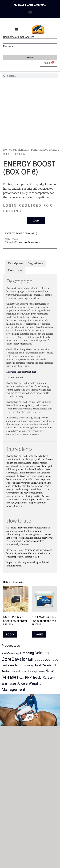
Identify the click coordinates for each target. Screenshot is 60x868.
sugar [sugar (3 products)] (5, 684)
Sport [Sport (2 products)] (52, 678)
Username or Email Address (19, 37)
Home (7, 150)
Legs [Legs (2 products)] (35, 672)
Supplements (21, 150)
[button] (30, 12)
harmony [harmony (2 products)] (28, 666)
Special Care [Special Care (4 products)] (41, 678)
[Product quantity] (20, 221)
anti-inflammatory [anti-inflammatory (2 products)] (11, 653)
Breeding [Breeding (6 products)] (27, 653)
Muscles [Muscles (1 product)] (41, 672)
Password (9, 47)
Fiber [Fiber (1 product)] (4, 666)
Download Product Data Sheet (21, 372)
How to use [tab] (15, 270)
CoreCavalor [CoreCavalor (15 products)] (14, 659)
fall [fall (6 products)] (30, 660)
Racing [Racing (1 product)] (22, 678)
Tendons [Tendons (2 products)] (13, 684)
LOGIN (36, 221)
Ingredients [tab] (36, 263)
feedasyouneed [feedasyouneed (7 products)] (46, 660)
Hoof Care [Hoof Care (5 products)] (41, 665)
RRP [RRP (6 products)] (28, 677)
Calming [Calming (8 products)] (42, 653)
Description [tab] (15, 263)
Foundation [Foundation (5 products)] (15, 665)
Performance (39, 150)
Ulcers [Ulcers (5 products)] (23, 684)
